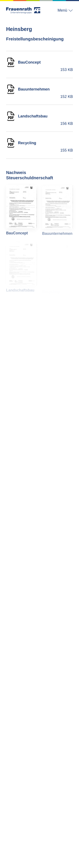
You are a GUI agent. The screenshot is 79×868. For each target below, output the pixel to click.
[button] (63, 10)
